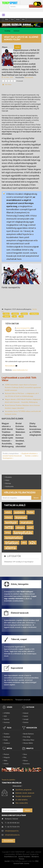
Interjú (18, 19)
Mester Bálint (28, 743)
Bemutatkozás (11, 366)
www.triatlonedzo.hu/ (20, 370)
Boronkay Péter (29, 740)
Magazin (7, 757)
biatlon (7, 316)
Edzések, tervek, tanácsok (25, 793)
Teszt (12, 19)
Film (25, 757)
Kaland (26, 713)
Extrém (26, 722)
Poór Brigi (27, 737)
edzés (8, 512)
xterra (7, 314)
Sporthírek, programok (23, 790)
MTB (9, 527)
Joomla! (7, 861)
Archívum (16, 31)
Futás (6, 740)
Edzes (7, 19)
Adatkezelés (9, 486)
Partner (7, 754)
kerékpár (11, 522)
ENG (23, 19)
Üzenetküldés (8, 841)
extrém (19, 512)
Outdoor (7, 743)
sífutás (25, 314)
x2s (32, 543)
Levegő (26, 719)
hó (15, 316)
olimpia (20, 527)
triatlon (16, 314)
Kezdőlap (7, 31)
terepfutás (23, 532)
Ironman (21, 517)
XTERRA (7, 713)
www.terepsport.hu (23, 328)
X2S (5, 716)
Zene (25, 754)
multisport (35, 314)
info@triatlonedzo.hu (12, 835)
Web (6, 760)
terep (8, 532)
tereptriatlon (14, 538)
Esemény (27, 764)
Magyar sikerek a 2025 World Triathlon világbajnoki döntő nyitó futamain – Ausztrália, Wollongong (8, 435)
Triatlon (7, 734)
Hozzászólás (29, 77)
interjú (8, 517)
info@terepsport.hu (12, 831)
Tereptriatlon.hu (7, 700)
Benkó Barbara (29, 734)
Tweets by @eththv (8, 780)
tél (22, 316)
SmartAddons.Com (10, 856)
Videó (7, 480)
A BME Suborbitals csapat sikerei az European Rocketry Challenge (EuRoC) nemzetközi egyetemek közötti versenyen (23, 387)
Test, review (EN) (22, 803)
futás (31, 512)
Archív (35, 309)
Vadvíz (26, 716)
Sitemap (8, 483)
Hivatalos (8, 477)
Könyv (26, 760)
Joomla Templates (24, 856)
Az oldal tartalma (21, 800)
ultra (24, 543)
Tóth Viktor (8, 84)
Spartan (7, 719)
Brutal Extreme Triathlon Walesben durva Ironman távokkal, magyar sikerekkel (21, 435)
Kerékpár (7, 737)
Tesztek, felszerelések (23, 796)
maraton (26, 522)
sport (30, 527)
